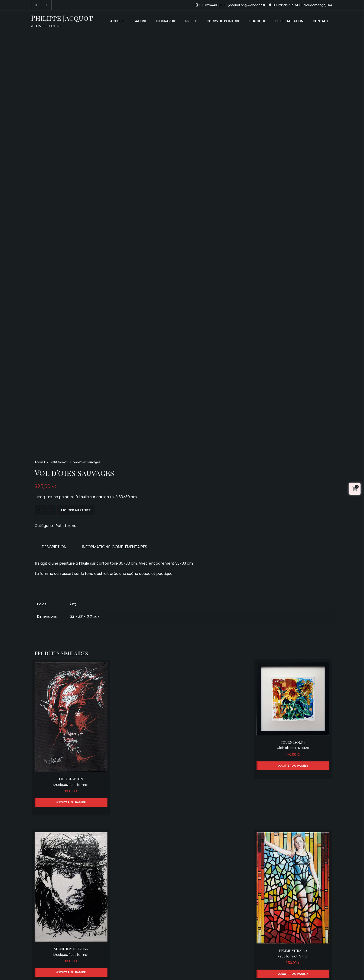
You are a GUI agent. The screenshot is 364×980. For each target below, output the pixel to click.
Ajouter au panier (76, 464)
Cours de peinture (185, 959)
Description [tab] (54, 501)
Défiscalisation (247, 959)
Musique (58, 732)
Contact (277, 959)
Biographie (130, 959)
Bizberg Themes (267, 969)
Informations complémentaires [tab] (115, 501)
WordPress (214, 969)
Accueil (40, 416)
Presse (154, 959)
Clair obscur (289, 698)
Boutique (218, 959)
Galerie (106, 959)
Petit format (59, 416)
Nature (306, 698)
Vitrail (306, 897)
